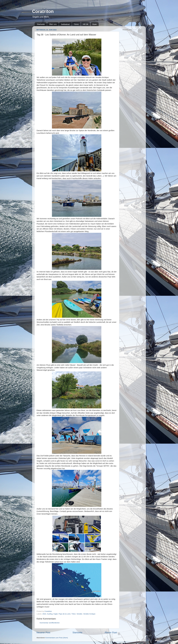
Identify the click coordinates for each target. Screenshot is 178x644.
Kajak (56, 614)
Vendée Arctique (89, 614)
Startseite (41, 24)
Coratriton (43, 11)
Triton (74, 614)
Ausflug (50, 614)
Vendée (79, 614)
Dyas (95, 24)
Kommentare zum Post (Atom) (57, 638)
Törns (76, 24)
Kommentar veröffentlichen (50, 623)
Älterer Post (111, 632)
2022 (44, 614)
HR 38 (85, 24)
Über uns (53, 24)
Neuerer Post (43, 632)
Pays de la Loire (65, 614)
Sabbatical (65, 24)
